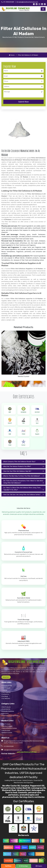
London (32, 847)
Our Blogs (5, 696)
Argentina (34, 861)
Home (12, 55)
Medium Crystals (7, 733)
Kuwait (25, 847)
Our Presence (6, 692)
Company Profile (7, 686)
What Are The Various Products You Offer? (17, 466)
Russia (15, 854)
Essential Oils (6, 709)
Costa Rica (8, 861)
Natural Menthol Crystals (9, 728)
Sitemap (4, 690)
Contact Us (5, 694)
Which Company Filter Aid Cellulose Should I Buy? (19, 462)
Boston (40, 847)
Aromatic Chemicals (8, 711)
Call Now (8, 866)
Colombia (18, 861)
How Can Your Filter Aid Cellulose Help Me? (17, 471)
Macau (17, 847)
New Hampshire (25, 841)
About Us (6, 677)
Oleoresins (5, 713)
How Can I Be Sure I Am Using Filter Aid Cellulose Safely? (22, 494)
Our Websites (6, 699)
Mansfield (7, 854)
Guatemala (40, 854)
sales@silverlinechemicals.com (27, 2)
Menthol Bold (6, 730)
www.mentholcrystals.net (27, 752)
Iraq (42, 841)
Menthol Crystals (24, 376)
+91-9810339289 (8, 2)
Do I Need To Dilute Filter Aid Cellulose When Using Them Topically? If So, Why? (22, 489)
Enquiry (39, 866)
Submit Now (23, 102)
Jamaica (31, 854)
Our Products (6, 688)
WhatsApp (23, 866)
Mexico (23, 854)
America (35, 841)
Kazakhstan (8, 847)
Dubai (6, 841)
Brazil (26, 861)
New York (14, 841)
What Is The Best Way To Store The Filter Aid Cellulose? (22, 476)
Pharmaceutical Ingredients (10, 716)
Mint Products (6, 707)
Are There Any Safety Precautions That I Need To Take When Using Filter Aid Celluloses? (23, 482)
